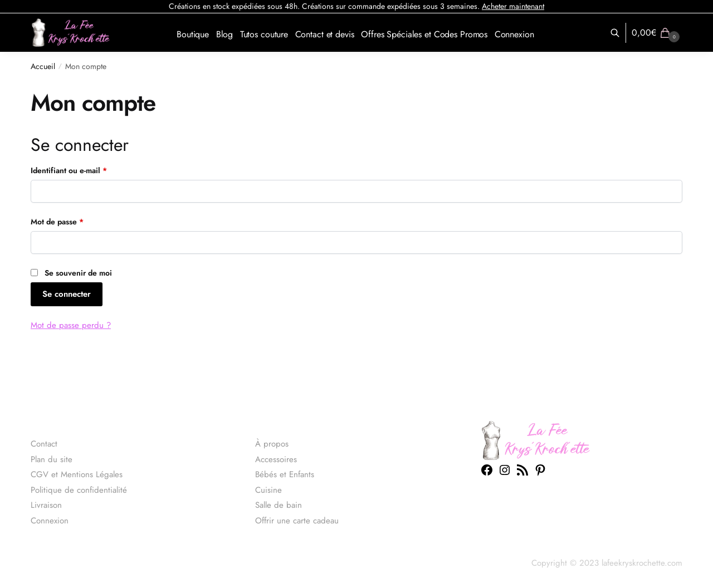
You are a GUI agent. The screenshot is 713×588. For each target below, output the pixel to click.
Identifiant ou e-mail (88, 170)
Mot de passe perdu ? (71, 325)
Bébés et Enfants (285, 474)
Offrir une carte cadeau (297, 521)
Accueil (43, 66)
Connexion (50, 521)
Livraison (46, 505)
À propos (272, 444)
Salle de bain (279, 505)
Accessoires (276, 459)
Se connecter (67, 294)
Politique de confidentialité (79, 490)
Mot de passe (77, 221)
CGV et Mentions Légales (77, 474)
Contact (44, 444)
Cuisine (268, 490)
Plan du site (52, 459)
